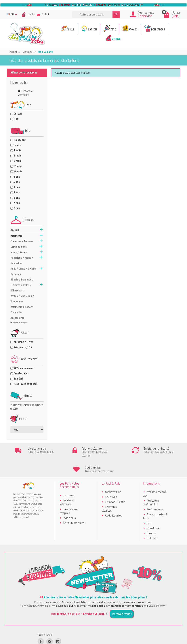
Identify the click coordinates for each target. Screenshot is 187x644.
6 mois (17, 155)
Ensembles (16, 312)
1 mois (17, 145)
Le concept (69, 480)
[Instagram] (58, 626)
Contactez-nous (113, 477)
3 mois (17, 150)
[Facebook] (41, 626)
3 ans (17, 182)
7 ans (17, 203)
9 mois (17, 161)
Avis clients (70, 503)
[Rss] (49, 626)
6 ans (17, 198)
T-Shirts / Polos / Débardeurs (21, 288)
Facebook (152, 518)
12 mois (18, 166)
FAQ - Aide (111, 482)
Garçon (18, 114)
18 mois (18, 171)
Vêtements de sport (22, 307)
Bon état (18, 379)
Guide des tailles (114, 500)
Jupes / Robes (19, 252)
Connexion (145, 16)
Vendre (31, 14)
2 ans (17, 177)
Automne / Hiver (23, 342)
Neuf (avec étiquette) (25, 384)
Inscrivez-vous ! (122, 599)
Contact (43, 14)
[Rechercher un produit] (92, 14)
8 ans (17, 208)
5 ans (17, 192)
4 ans (17, 187)
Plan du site (153, 513)
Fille (16, 119)
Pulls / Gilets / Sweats (23, 269)
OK (116, 14)
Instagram (152, 523)
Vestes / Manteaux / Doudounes (22, 299)
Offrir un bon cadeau (74, 508)
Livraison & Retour (115, 487)
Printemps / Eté (23, 347)
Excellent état (21, 373)
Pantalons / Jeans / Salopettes (22, 260)
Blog (149, 508)
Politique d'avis (155, 494)
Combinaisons (19, 247)
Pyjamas (16, 274)
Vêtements (16, 236)
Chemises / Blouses (22, 241)
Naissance (20, 140)
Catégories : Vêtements (25, 93)
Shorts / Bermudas (22, 280)
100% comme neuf (24, 368)
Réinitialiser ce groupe (20, 323)
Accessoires (17, 318)
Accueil (15, 230)
